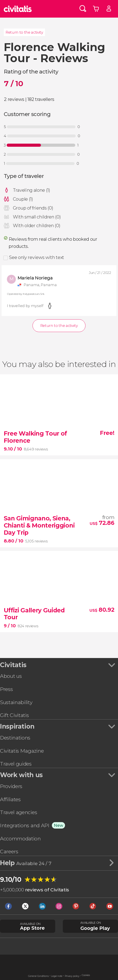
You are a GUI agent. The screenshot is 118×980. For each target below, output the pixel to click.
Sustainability (16, 702)
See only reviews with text (37, 257)
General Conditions (38, 976)
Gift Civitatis (14, 715)
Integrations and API (25, 825)
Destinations (15, 738)
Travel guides (16, 764)
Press (6, 689)
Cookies (86, 975)
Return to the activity (24, 32)
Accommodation (20, 839)
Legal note (57, 976)
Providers (11, 786)
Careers (9, 852)
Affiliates (10, 799)
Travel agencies (18, 812)
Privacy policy (72, 976)
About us (11, 676)
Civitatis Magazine (22, 751)
